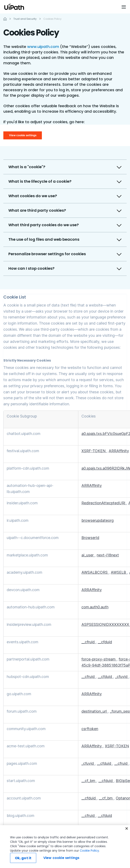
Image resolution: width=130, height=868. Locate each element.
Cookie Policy (89, 851)
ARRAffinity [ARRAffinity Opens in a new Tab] (119, 451)
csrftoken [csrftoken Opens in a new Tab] (90, 729)
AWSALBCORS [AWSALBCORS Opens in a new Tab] (95, 572)
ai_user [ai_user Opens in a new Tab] (88, 555)
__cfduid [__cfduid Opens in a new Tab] (105, 642)
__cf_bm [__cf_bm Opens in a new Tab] (89, 781)
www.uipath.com (43, 47)
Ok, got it (23, 858)
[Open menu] (124, 7)
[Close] (127, 828)
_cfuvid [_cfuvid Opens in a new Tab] (122, 677)
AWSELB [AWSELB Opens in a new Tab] (119, 572)
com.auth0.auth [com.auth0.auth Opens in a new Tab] (95, 607)
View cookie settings (23, 135)
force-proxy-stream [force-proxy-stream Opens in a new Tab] (99, 659)
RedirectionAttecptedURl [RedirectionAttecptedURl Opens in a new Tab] (104, 503)
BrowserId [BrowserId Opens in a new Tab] (90, 538)
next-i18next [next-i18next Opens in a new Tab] (108, 555)
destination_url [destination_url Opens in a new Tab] (95, 711)
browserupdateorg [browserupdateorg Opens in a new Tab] (98, 520)
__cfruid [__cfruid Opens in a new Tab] (89, 642)
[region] (65, 847)
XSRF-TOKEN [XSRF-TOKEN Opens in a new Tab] (94, 451)
